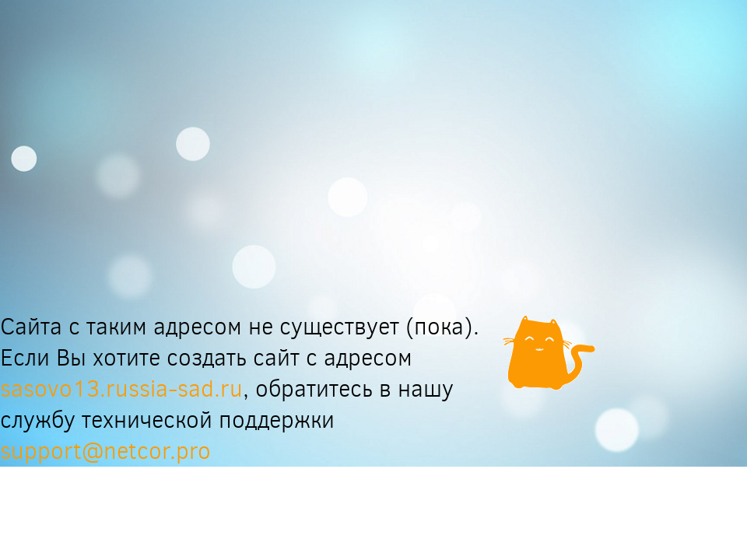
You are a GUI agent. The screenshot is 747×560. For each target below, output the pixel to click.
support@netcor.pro (105, 451)
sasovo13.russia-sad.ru (121, 389)
